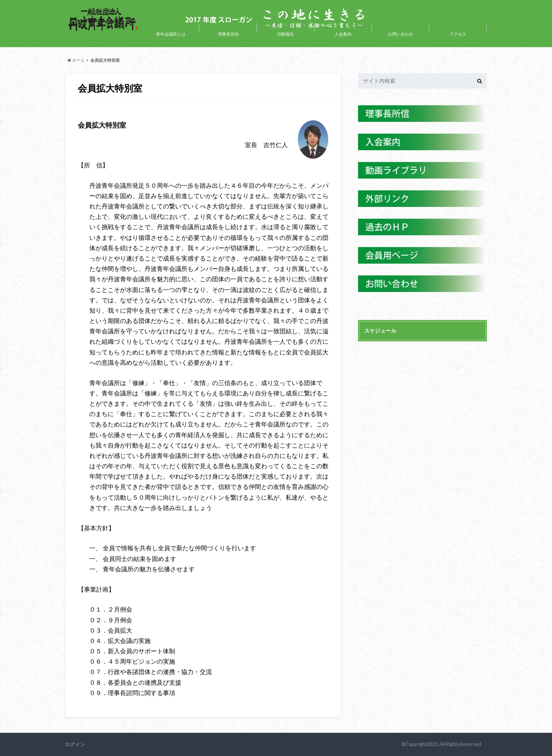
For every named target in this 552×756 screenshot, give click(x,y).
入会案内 (343, 34)
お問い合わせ (401, 34)
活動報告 (286, 34)
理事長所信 (228, 34)
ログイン (75, 744)
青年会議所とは (171, 34)
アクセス (458, 34)
